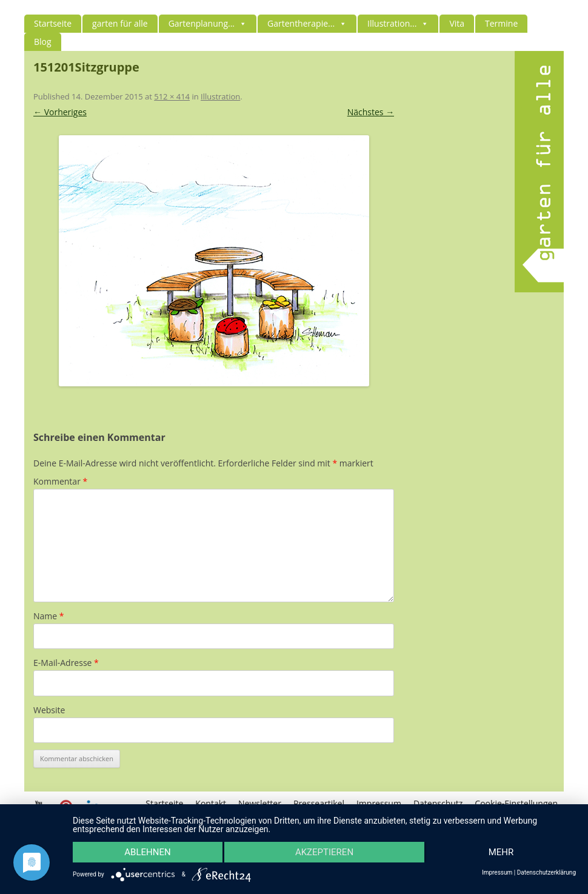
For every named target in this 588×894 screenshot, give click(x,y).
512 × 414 (172, 96)
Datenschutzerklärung (546, 873)
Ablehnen (147, 852)
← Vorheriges (60, 112)
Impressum (497, 873)
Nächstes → (371, 112)
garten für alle (120, 23)
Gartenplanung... (208, 23)
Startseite (53, 23)
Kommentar (60, 481)
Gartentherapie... (307, 23)
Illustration (220, 96)
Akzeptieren (324, 852)
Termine (501, 23)
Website (49, 710)
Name (49, 616)
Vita (457, 23)
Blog (43, 42)
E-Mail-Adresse (66, 663)
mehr (501, 852)
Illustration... (398, 23)
